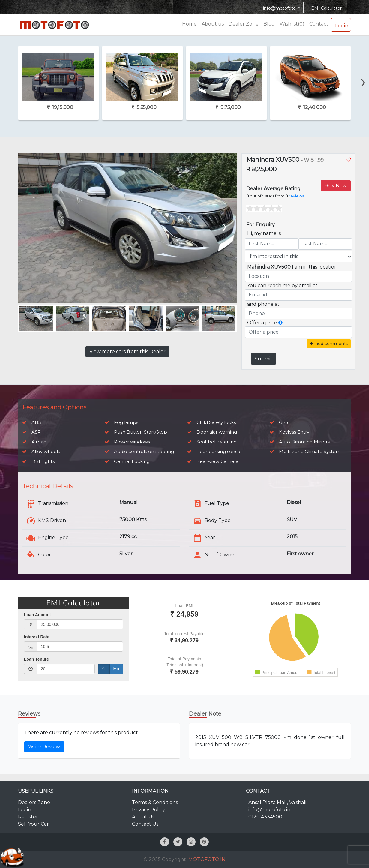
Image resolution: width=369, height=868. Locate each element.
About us (213, 24)
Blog (269, 24)
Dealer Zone (244, 24)
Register (28, 817)
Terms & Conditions (155, 802)
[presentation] (363, 71)
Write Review (44, 747)
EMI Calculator (326, 8)
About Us (143, 817)
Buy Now (336, 186)
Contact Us (145, 824)
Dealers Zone (34, 802)
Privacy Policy (148, 810)
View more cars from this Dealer (127, 351)
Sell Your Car (33, 824)
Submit (264, 359)
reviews (296, 196)
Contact (319, 24)
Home (189, 24)
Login (341, 25)
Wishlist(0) (292, 24)
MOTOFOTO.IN (207, 859)
